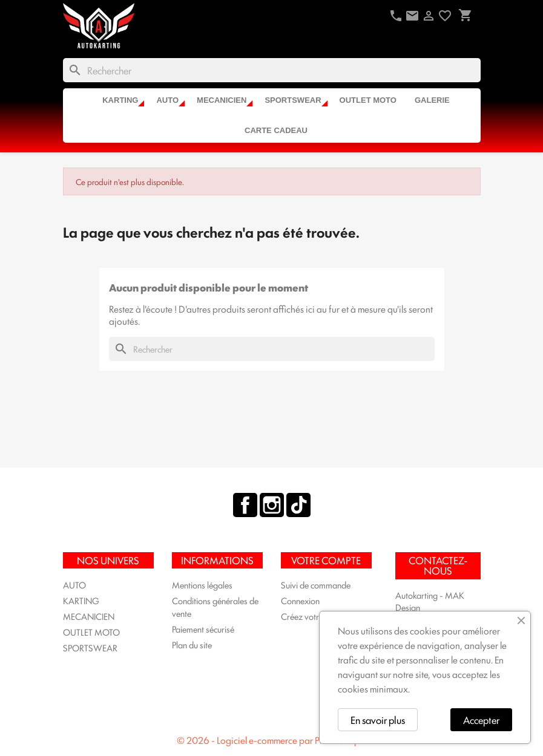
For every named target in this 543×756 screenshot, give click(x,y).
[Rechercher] (272, 70)
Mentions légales (202, 585)
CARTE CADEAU (276, 130)
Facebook (245, 505)
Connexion (300, 600)
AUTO (167, 100)
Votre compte (326, 560)
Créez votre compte (316, 616)
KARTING (120, 100)
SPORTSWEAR (293, 100)
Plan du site (192, 644)
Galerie (432, 100)
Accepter (481, 720)
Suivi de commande (316, 585)
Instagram (272, 505)
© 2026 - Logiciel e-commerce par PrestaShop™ (272, 740)
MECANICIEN (222, 100)
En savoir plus (378, 720)
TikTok (298, 505)
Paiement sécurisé (203, 629)
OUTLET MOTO (368, 100)
